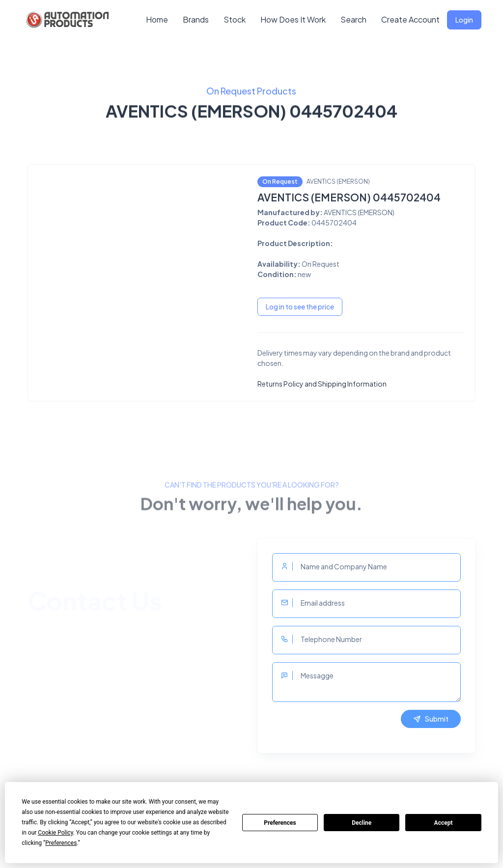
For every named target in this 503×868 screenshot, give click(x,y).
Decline (362, 823)
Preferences (280, 823)
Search (353, 19)
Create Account (410, 19)
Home (157, 19)
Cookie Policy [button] (55, 833)
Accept (444, 823)
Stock (235, 19)
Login (464, 20)
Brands (196, 19)
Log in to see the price (300, 307)
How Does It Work (293, 19)
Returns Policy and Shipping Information (322, 384)
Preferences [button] (61, 843)
